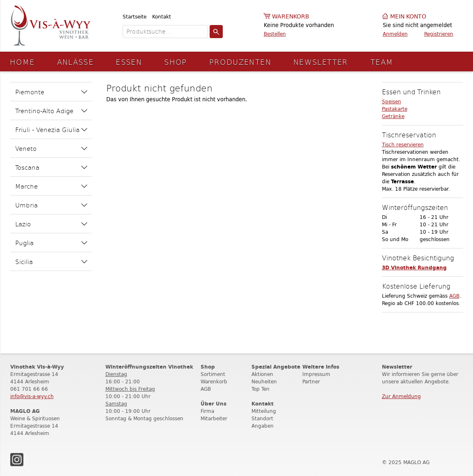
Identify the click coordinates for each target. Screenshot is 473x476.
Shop (176, 62)
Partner (311, 381)
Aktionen (262, 374)
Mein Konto (408, 17)
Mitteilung (264, 411)
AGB (454, 296)
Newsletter (321, 62)
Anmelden (395, 34)
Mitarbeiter (214, 418)
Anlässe (75, 62)
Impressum (316, 374)
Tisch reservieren (403, 145)
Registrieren (439, 34)
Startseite (135, 17)
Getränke (393, 116)
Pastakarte (395, 109)
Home (22, 62)
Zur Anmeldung (401, 396)
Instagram (17, 460)
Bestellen (275, 34)
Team (382, 62)
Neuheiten (264, 381)
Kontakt (162, 17)
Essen (129, 62)
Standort (262, 418)
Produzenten (240, 62)
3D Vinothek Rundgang (414, 268)
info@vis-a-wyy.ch (32, 396)
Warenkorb (291, 17)
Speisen (392, 101)
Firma (207, 411)
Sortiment (213, 374)
